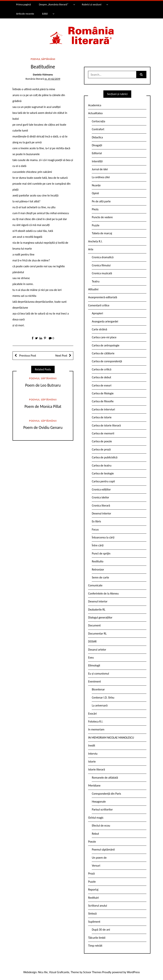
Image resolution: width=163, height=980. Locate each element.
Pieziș (95, 209)
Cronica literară (101, 505)
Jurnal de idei (100, 169)
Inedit (92, 745)
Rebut (95, 834)
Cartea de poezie (102, 441)
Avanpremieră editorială (103, 297)
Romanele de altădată (105, 778)
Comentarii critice (99, 305)
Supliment (94, 922)
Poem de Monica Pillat (43, 406)
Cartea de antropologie (105, 345)
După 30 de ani (101, 930)
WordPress (133, 972)
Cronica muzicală (102, 273)
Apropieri (97, 313)
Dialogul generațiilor (100, 617)
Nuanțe (96, 185)
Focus (95, 529)
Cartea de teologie (103, 473)
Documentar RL (97, 634)
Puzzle (96, 225)
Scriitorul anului (97, 906)
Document (94, 625)
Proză (91, 873)
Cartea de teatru (102, 465)
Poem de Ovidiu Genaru (43, 427)
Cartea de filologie (103, 393)
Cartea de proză (101, 449)
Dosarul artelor (97, 650)
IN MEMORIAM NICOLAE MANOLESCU (111, 738)
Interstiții (97, 161)
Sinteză (92, 914)
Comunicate (95, 585)
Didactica (97, 137)
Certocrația (98, 121)
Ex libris (96, 521)
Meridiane (94, 785)
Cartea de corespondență (107, 361)
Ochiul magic (96, 818)
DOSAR (92, 641)
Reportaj (93, 890)
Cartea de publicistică (104, 457)
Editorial (97, 153)
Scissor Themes (92, 972)
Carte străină (99, 329)
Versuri (96, 866)
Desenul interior (101, 513)
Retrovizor (98, 569)
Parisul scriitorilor (102, 809)
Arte (91, 249)
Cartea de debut (101, 377)
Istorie (92, 762)
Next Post (61, 356)
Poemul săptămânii (43, 59)
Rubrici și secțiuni (92, 4)
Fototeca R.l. (96, 721)
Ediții (45, 14)
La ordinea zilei (101, 177)
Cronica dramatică (103, 257)
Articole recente (25, 14)
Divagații (97, 145)
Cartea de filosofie (103, 401)
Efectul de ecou (101, 826)
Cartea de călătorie (103, 353)
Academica (95, 105)
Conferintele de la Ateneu (103, 593)
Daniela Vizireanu (43, 75)
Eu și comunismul (98, 674)
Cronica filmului (101, 265)
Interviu (93, 754)
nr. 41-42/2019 (52, 79)
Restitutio (97, 561)
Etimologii (94, 665)
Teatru (96, 281)
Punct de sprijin (101, 553)
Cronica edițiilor (101, 489)
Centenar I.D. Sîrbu (103, 698)
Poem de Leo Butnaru (43, 385)
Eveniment (94, 681)
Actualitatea (95, 113)
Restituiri (93, 898)
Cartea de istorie (102, 417)
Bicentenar (98, 689)
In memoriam (96, 729)
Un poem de (99, 858)
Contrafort (98, 129)
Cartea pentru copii (103, 481)
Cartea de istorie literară (106, 425)
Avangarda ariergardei (105, 321)
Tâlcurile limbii (97, 938)
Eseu (91, 657)
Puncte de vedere (102, 217)
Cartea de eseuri (102, 385)
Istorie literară (96, 769)
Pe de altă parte (101, 201)
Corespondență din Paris (106, 794)
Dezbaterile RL (97, 610)
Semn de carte (100, 577)
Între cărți (98, 545)
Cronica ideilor (100, 497)
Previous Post (27, 356)
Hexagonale (99, 802)
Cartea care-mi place (104, 337)
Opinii (95, 193)
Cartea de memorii (103, 433)
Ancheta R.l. (95, 241)
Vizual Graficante (59, 972)
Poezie (92, 842)
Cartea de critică (101, 369)
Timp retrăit (95, 946)
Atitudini (93, 289)
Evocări (92, 714)
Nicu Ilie (43, 972)
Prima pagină (23, 4)
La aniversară (100, 705)
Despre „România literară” (54, 4)
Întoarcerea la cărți (103, 537)
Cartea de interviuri (103, 409)
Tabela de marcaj (102, 233)
